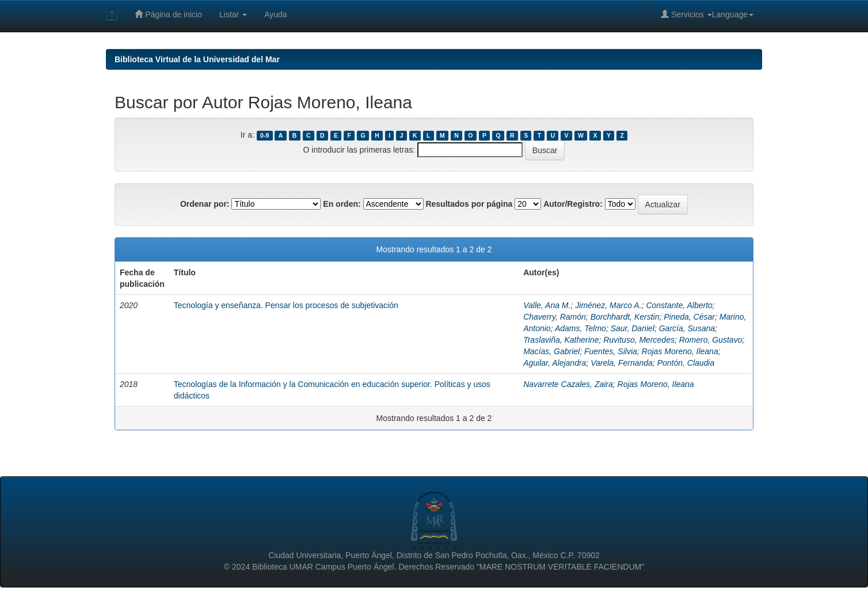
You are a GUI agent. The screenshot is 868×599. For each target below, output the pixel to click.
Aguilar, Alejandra (555, 363)
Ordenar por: (205, 204)
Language (733, 14)
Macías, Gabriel (551, 351)
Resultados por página (469, 204)
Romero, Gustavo (711, 340)
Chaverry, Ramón (555, 317)
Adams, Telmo (580, 328)
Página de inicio (168, 14)
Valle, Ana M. (547, 305)
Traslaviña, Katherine (561, 340)
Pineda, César (689, 317)
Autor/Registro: (573, 204)
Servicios (686, 14)
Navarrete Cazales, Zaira (568, 384)
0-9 (264, 135)
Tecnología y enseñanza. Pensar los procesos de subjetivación (286, 305)
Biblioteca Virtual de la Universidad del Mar (197, 59)
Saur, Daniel (633, 328)
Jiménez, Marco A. (608, 305)
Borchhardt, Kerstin (625, 317)
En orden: (342, 204)
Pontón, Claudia (686, 363)
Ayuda (275, 14)
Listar (233, 14)
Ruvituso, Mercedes (639, 340)
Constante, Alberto (679, 305)
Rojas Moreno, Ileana (680, 351)
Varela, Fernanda (622, 363)
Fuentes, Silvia (611, 351)
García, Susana (687, 328)
